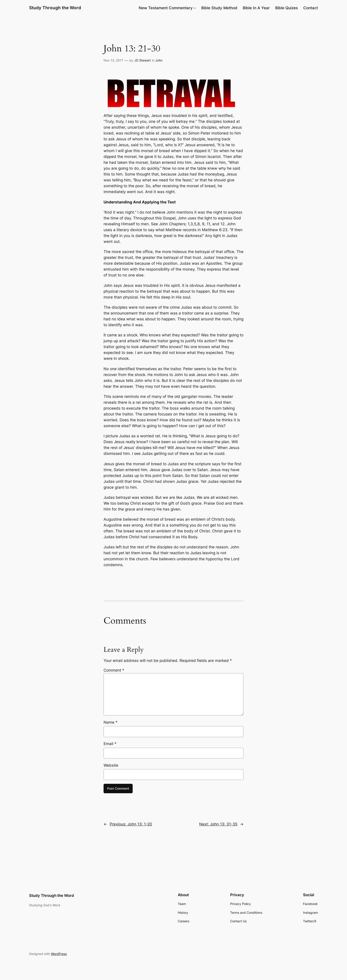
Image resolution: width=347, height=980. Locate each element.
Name (111, 722)
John (159, 60)
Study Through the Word (55, 8)
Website (111, 765)
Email (110, 744)
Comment (114, 670)
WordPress (59, 954)
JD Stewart (142, 60)
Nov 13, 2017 (113, 60)
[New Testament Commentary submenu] (195, 8)
